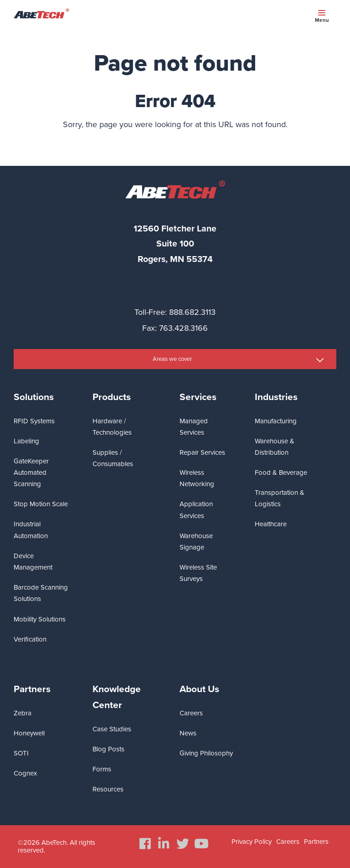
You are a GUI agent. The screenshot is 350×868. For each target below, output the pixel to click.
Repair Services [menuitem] (202, 452)
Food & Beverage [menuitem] (281, 473)
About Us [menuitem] (199, 689)
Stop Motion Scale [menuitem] (41, 504)
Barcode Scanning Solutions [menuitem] (41, 593)
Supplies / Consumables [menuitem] (113, 458)
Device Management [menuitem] (33, 562)
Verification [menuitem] (30, 639)
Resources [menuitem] (108, 789)
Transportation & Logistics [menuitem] (280, 498)
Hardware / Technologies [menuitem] (112, 427)
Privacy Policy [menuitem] (252, 842)
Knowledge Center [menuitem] (117, 697)
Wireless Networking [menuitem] (197, 478)
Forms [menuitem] (102, 769)
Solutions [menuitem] (34, 397)
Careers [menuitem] (191, 713)
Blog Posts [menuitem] (108, 749)
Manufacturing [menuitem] (276, 421)
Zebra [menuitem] (23, 713)
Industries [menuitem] (276, 397)
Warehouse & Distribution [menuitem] (275, 447)
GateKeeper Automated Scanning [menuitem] (31, 473)
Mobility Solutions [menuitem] (40, 619)
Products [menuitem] (112, 397)
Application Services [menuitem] (196, 510)
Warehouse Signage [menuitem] (196, 542)
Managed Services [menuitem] (194, 427)
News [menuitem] (188, 733)
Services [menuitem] (198, 397)
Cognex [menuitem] (25, 773)
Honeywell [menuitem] (29, 733)
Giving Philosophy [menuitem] (206, 753)
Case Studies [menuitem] (112, 729)
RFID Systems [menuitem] (34, 421)
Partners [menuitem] (32, 689)
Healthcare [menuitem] (271, 524)
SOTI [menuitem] (21, 753)
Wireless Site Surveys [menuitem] (198, 573)
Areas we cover (172, 359)
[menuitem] (145, 844)
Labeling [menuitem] (26, 441)
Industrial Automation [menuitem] (31, 530)
